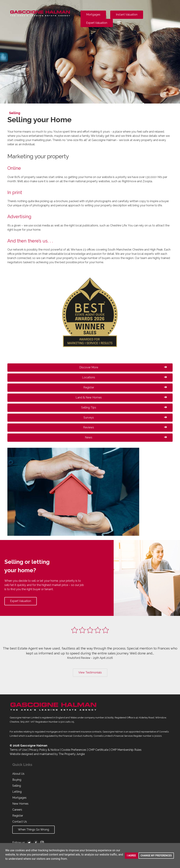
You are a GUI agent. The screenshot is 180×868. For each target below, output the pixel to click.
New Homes (20, 804)
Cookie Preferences (74, 750)
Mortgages (93, 15)
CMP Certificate (98, 750)
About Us (18, 774)
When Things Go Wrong (33, 830)
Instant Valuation (127, 15)
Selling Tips (124, 408)
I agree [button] (131, 855)
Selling (17, 786)
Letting (17, 792)
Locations (125, 377)
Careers (17, 810)
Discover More (123, 367)
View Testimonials (90, 672)
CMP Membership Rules (126, 750)
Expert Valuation (97, 23)
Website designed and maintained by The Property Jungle (47, 754)
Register (125, 387)
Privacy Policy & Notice (44, 750)
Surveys (125, 418)
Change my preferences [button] (156, 855)
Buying (17, 780)
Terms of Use (18, 750)
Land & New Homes (121, 397)
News (126, 437)
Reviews (125, 427)
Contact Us (20, 822)
